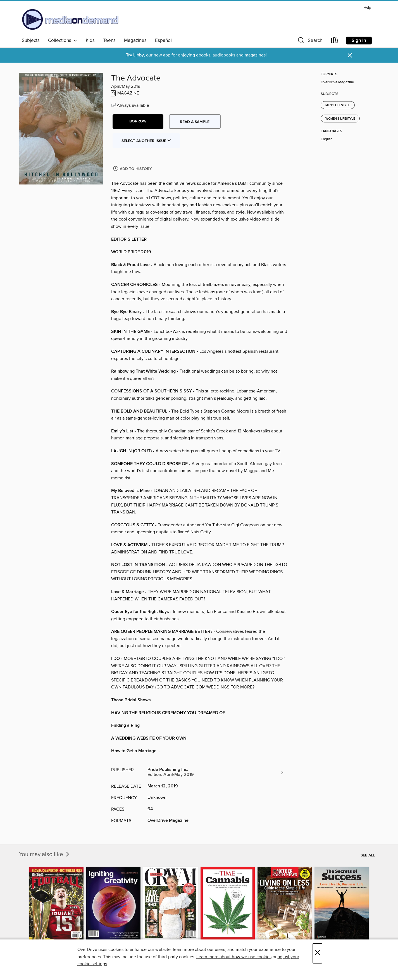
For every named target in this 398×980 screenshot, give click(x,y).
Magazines (135, 41)
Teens (109, 41)
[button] (309, 42)
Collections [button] (63, 41)
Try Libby (135, 55)
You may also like (45, 854)
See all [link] (368, 855)
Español (163, 41)
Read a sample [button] (195, 122)
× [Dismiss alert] (350, 55)
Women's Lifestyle (340, 119)
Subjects (31, 41)
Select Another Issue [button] (146, 141)
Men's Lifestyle (338, 105)
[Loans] (335, 42)
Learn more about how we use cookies (234, 957)
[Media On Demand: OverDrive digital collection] (70, 19)
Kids (90, 41)
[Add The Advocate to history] (133, 169)
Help (367, 8)
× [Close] (317, 953)
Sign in (359, 41)
